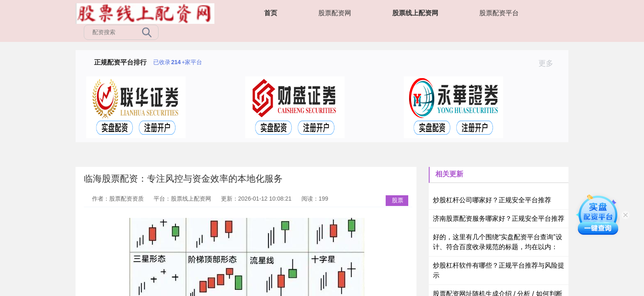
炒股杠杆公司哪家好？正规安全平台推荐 (492, 200)
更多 (549, 63)
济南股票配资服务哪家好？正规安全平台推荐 (499, 219)
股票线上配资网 (415, 13)
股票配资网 (335, 13)
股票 (398, 200)
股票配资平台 (499, 13)
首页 (271, 13)
